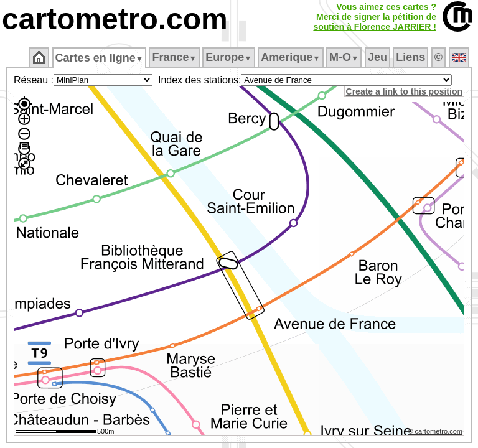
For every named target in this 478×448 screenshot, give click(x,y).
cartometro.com (115, 19)
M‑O (345, 57)
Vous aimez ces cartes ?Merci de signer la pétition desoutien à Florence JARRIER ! (375, 17)
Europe (230, 57)
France (175, 57)
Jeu (378, 57)
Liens (412, 57)
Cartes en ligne (100, 58)
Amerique (292, 57)
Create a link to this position (405, 91)
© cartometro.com (436, 433)
